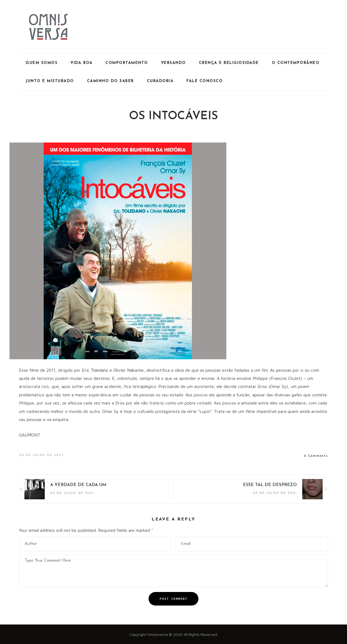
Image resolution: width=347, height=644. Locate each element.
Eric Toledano (95, 370)
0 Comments (316, 456)
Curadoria (160, 81)
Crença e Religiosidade (229, 63)
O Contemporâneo (296, 63)
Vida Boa (81, 63)
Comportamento (127, 63)
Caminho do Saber (110, 81)
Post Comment (173, 599)
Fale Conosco (205, 81)
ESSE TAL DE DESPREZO (270, 485)
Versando (173, 63)
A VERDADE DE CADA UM (78, 485)
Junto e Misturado (50, 81)
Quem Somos (41, 63)
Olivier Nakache (128, 370)
